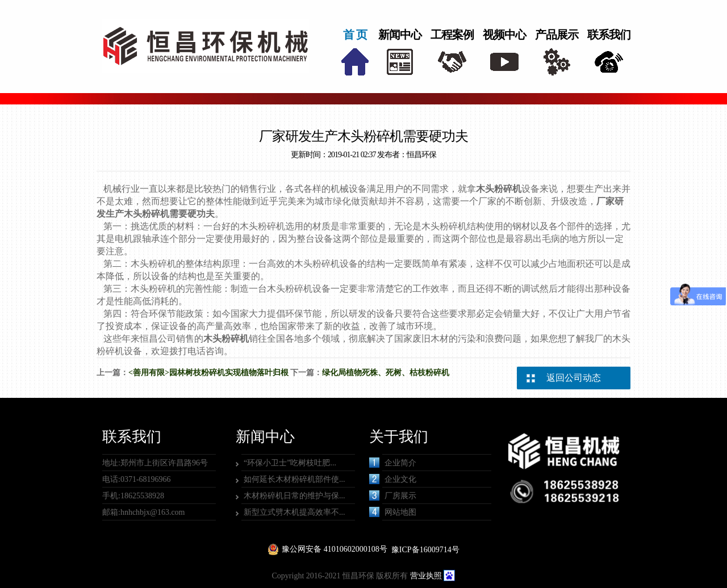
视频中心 (504, 35)
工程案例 (452, 35)
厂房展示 (393, 495)
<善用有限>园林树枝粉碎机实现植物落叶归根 (208, 373)
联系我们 (609, 35)
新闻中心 (400, 35)
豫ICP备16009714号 (425, 550)
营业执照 (426, 576)
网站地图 (393, 512)
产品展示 (557, 35)
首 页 (355, 35)
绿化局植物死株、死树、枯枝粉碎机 (386, 373)
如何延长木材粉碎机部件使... (294, 479)
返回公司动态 (574, 378)
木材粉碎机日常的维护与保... (294, 496)
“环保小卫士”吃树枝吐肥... (290, 463)
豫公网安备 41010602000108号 (335, 549)
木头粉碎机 (499, 189)
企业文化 (393, 479)
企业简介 (393, 463)
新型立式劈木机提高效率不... (294, 512)
